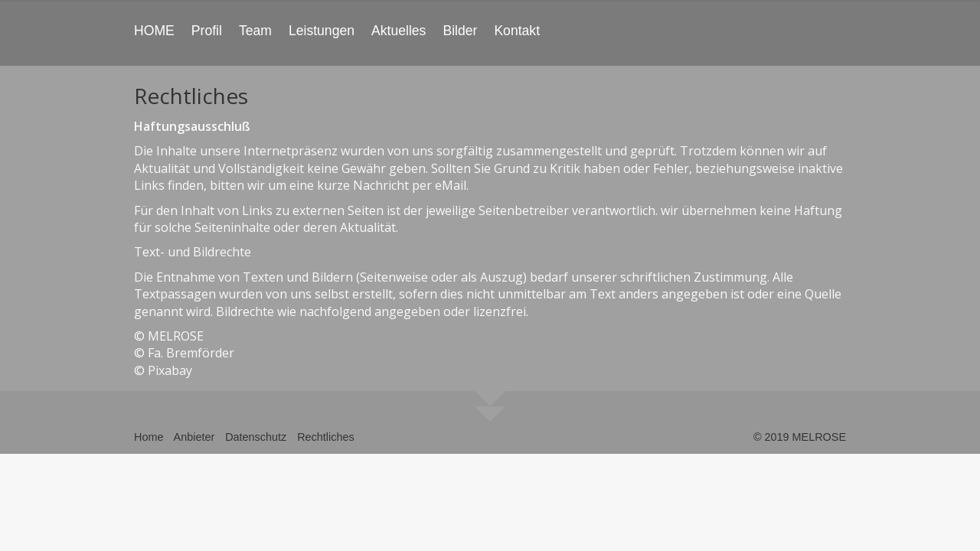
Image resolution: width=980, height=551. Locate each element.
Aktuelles (399, 31)
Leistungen (322, 31)
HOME (154, 31)
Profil (207, 31)
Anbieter (194, 437)
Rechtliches (325, 437)
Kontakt (517, 31)
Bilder (460, 31)
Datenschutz (256, 437)
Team (255, 31)
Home (149, 437)
